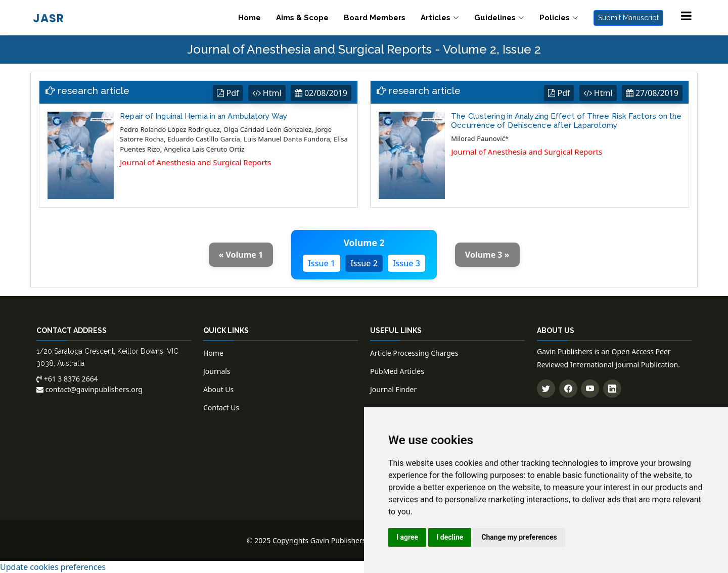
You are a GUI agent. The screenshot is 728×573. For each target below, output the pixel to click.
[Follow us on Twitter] (546, 389)
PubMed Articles (397, 371)
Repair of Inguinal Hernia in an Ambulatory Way (203, 116)
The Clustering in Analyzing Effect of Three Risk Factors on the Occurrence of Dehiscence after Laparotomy (566, 121)
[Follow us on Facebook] (568, 389)
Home (249, 18)
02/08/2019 (321, 93)
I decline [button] (450, 537)
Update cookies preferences (53, 567)
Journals (217, 371)
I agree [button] (407, 537)
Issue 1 (322, 263)
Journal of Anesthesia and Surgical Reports (195, 162)
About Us (218, 389)
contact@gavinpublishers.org (89, 389)
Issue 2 (364, 263)
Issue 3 (406, 263)
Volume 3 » (487, 255)
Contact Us (221, 408)
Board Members (375, 18)
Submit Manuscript (628, 18)
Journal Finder (393, 389)
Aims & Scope (302, 18)
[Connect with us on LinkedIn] (612, 389)
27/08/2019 (652, 93)
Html (267, 93)
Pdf (228, 93)
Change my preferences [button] (519, 537)
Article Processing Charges (414, 353)
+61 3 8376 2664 (67, 379)
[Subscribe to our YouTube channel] (590, 389)
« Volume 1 (241, 255)
